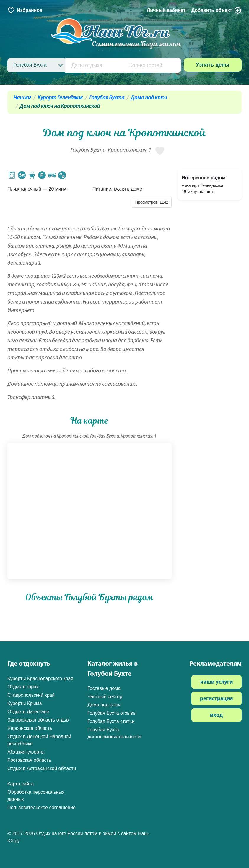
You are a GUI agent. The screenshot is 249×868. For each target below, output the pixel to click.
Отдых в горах (23, 687)
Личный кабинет (166, 10)
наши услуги (217, 682)
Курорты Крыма (25, 703)
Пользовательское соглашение (41, 808)
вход (216, 715)
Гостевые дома (104, 688)
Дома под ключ (149, 98)
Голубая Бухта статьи (111, 721)
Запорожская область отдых (38, 720)
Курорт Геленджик (60, 98)
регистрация (217, 699)
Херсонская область (30, 728)
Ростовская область (29, 760)
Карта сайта (21, 784)
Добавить (217, 10)
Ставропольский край (31, 695)
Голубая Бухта (107, 98)
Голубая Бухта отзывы (112, 713)
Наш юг (22, 98)
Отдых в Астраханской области (42, 768)
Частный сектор (105, 697)
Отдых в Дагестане (28, 712)
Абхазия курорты (26, 752)
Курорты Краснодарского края (40, 679)
